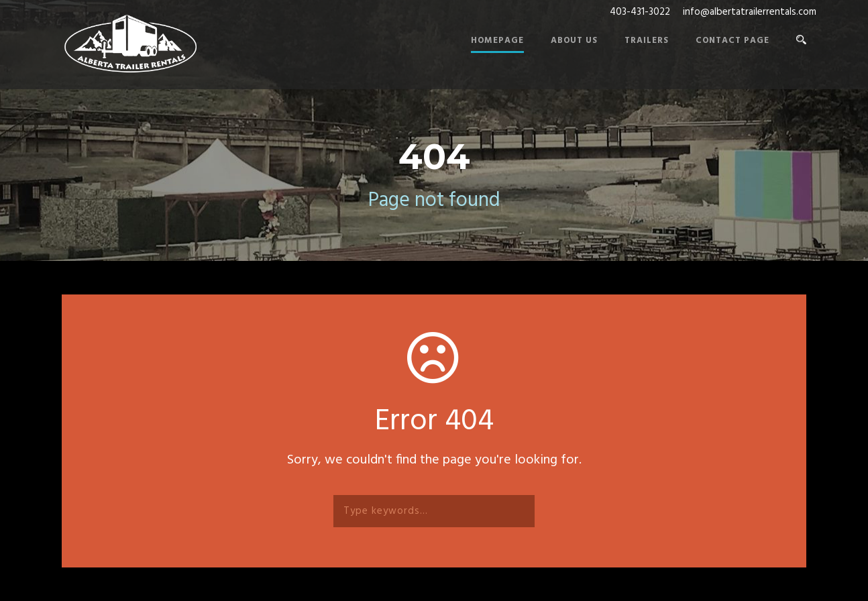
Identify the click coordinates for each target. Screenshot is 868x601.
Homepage (497, 41)
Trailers (647, 41)
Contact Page (733, 41)
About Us (574, 41)
